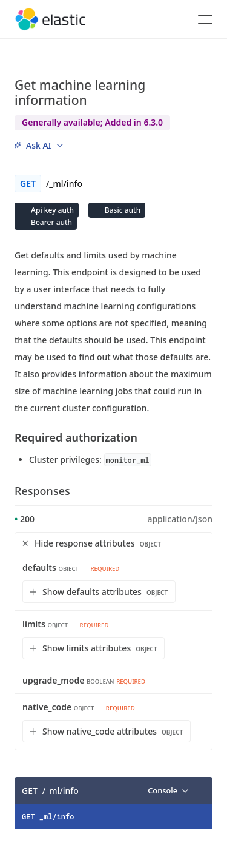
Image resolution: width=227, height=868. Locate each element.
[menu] (39, 145)
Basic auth (122, 210)
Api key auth (51, 210)
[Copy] (199, 790)
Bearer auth (51, 222)
